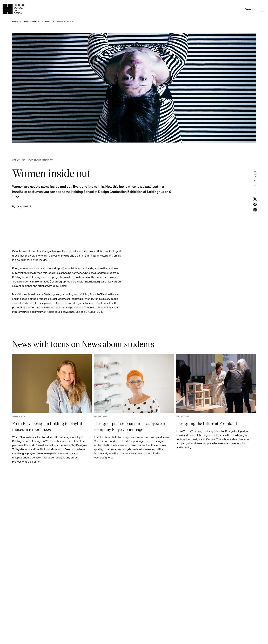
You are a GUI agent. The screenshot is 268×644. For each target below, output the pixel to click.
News (48, 22)
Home (15, 22)
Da (232, 9)
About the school (31, 22)
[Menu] (263, 9)
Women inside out (65, 22)
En (236, 9)
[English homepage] (13, 9)
